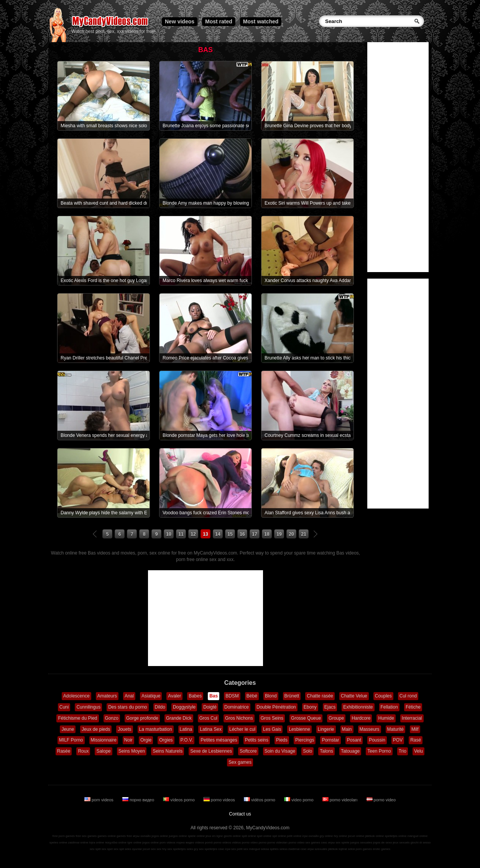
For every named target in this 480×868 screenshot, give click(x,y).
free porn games (64, 836)
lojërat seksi (347, 849)
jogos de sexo (382, 843)
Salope (103, 751)
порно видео (139, 800)
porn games (364, 849)
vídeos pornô (204, 843)
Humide (386, 718)
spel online (264, 836)
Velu (418, 751)
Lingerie (326, 729)
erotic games (381, 849)
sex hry (161, 849)
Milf (415, 729)
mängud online (418, 836)
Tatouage (350, 751)
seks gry (192, 849)
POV (398, 740)
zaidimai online (78, 843)
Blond (271, 696)
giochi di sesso (421, 843)
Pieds (282, 740)
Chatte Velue (354, 696)
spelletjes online (395, 836)
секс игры (328, 843)
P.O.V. (187, 740)
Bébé (252, 696)
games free (124, 836)
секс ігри (224, 849)
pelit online (294, 836)
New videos (180, 21)
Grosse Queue (306, 718)
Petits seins (257, 740)
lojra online (97, 843)
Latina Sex (211, 729)
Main (347, 729)
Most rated (219, 21)
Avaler (174, 696)
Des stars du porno (127, 707)
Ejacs (330, 707)
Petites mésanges (219, 740)
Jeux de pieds (96, 729)
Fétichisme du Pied (77, 718)
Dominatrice (237, 707)
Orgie (146, 740)
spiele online (196, 836)
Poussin (377, 740)
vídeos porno (179, 800)
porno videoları (341, 800)
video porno (299, 800)
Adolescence (76, 696)
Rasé (416, 740)
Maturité (395, 729)
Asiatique (151, 696)
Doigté (210, 707)
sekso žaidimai (289, 849)
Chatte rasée (320, 696)
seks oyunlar (133, 849)
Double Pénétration (276, 707)
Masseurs (370, 729)
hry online (340, 836)
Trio (403, 751)
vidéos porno (260, 800)
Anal (129, 696)
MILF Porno (71, 740)
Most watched (261, 21)
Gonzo (112, 718)
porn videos (99, 800)
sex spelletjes (176, 849)
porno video (381, 800)
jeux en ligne (214, 836)
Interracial (412, 718)
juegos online (178, 836)
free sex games (86, 836)
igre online (134, 843)
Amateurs (107, 696)
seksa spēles (270, 849)
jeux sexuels (401, 843)
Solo (307, 751)
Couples (383, 696)
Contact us (240, 814)
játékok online (374, 836)
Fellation (389, 707)
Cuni (64, 707)
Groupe (336, 718)
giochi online (232, 836)
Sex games (240, 762)
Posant (354, 740)
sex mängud (252, 849)
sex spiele (343, 843)
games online (107, 836)
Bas (214, 696)
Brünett (292, 696)
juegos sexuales (361, 843)
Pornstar (330, 740)
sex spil (119, 849)
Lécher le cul (242, 729)
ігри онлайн (311, 836)
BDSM (232, 696)
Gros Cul (208, 718)
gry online (326, 836)
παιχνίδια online (116, 843)
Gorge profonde (142, 718)
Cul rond (408, 696)
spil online (279, 836)
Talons (326, 751)
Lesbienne (299, 729)
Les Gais (272, 729)
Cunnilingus (88, 707)
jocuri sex (149, 849)
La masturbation (156, 729)
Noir (128, 740)
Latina (186, 729)
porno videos (220, 800)
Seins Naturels (168, 751)
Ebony (310, 707)
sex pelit (237, 849)
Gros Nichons (239, 718)
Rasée (64, 751)
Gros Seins (272, 718)
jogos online (160, 836)
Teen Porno (379, 751)
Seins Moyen (132, 751)
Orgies (166, 740)
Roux (83, 751)
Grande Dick (179, 718)
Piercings (305, 740)
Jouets (124, 729)
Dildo (160, 707)
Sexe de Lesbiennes (211, 751)
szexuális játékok (326, 849)
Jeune (68, 729)
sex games (313, 843)
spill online (249, 836)
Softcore (248, 751)
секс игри (307, 849)
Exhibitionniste (358, 707)
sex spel (107, 849)
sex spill (95, 849)
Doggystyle (184, 707)
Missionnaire (104, 740)
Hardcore (361, 718)
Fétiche (413, 707)
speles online (58, 843)
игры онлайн (142, 836)
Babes (195, 696)
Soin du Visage (280, 751)
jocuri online (356, 836)
